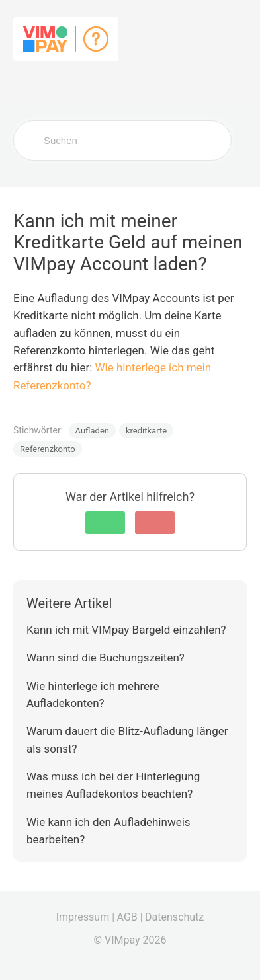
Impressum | (85, 917)
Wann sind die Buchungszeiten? (106, 658)
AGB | (130, 917)
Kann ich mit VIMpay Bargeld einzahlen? (126, 630)
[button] (105, 523)
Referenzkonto (48, 449)
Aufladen (92, 431)
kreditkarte (146, 431)
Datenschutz (174, 917)
